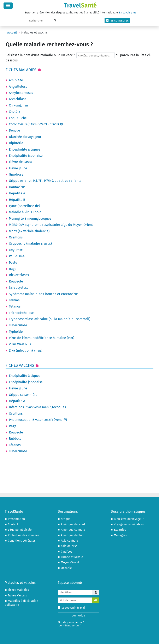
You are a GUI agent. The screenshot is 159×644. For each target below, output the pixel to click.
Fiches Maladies (21, 70)
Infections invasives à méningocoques (37, 407)
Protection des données (24, 535)
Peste (13, 263)
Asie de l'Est (69, 546)
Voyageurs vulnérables (129, 524)
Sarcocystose (19, 288)
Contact (13, 524)
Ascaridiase (18, 99)
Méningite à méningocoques (30, 218)
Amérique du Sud (72, 535)
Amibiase (16, 80)
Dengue (14, 130)
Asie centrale (69, 541)
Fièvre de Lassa (20, 162)
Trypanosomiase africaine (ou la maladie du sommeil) (50, 319)
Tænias (14, 300)
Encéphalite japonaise (26, 156)
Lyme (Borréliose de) (24, 206)
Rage (13, 269)
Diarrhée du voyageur (25, 137)
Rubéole (15, 439)
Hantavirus (17, 187)
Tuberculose (18, 325)
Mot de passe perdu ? (71, 622)
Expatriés (120, 530)
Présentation (16, 519)
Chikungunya (18, 105)
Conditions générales (22, 541)
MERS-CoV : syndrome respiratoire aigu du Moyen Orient (51, 225)
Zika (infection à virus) (26, 350)
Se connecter (117, 21)
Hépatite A (17, 193)
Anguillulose (18, 87)
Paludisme (17, 256)
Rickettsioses (19, 275)
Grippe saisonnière (23, 395)
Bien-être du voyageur (129, 519)
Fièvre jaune (18, 168)
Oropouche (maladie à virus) (30, 244)
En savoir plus (128, 13)
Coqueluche (18, 118)
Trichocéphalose (21, 313)
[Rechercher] (40, 21)
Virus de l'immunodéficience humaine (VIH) (42, 338)
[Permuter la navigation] (8, 6)
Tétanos (15, 306)
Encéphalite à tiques (25, 149)
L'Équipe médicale (20, 530)
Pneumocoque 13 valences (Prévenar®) (38, 420)
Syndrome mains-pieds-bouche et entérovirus (44, 294)
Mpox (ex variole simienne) (29, 231)
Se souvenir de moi (72, 608)
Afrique (66, 519)
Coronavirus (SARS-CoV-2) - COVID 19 (36, 124)
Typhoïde (16, 332)
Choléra (15, 112)
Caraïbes (67, 552)
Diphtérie (16, 143)
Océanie (66, 568)
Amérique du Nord (73, 524)
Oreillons (16, 237)
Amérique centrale (73, 530)
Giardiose (16, 174)
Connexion (78, 616)
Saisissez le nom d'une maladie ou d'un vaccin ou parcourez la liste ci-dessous (78, 57)
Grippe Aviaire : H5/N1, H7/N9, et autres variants (45, 181)
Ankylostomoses (21, 93)
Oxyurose (16, 250)
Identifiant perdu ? (69, 625)
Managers (120, 535)
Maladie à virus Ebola (25, 212)
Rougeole (16, 281)
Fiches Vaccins (20, 365)
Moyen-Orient (70, 562)
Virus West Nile (20, 344)
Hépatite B (17, 200)
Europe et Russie (72, 557)
